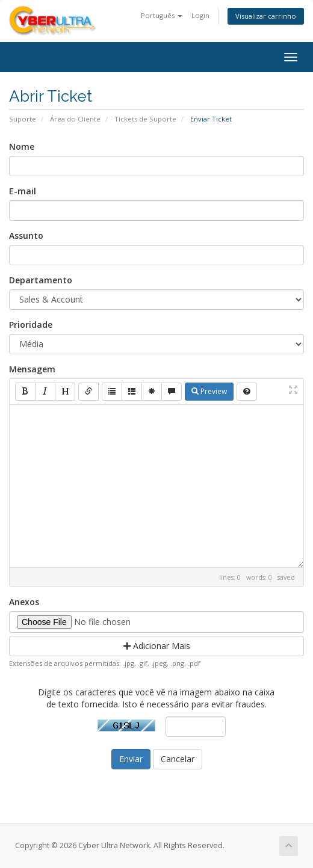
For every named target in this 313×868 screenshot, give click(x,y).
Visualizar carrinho (266, 16)
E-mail (23, 191)
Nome (22, 146)
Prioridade (31, 325)
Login (200, 15)
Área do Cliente (75, 119)
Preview (209, 391)
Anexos (24, 602)
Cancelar (178, 759)
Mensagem (32, 369)
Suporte (23, 119)
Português (162, 15)
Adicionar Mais (157, 646)
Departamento (41, 280)
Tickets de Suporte (145, 119)
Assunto (26, 235)
